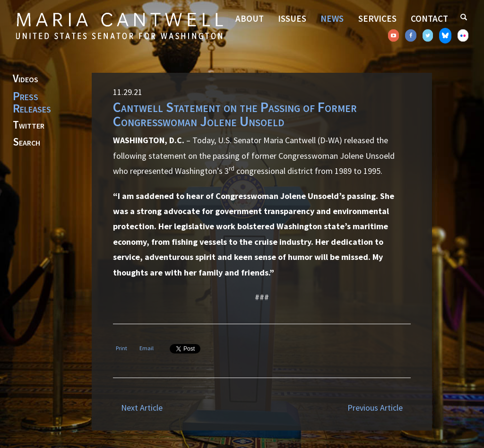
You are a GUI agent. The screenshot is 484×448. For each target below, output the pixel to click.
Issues (292, 18)
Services (377, 18)
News (332, 18)
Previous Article (375, 408)
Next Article (142, 408)
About (250, 18)
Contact (429, 18)
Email (147, 348)
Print (121, 348)
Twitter (29, 125)
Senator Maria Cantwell (119, 26)
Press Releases (32, 102)
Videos (26, 79)
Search (26, 142)
